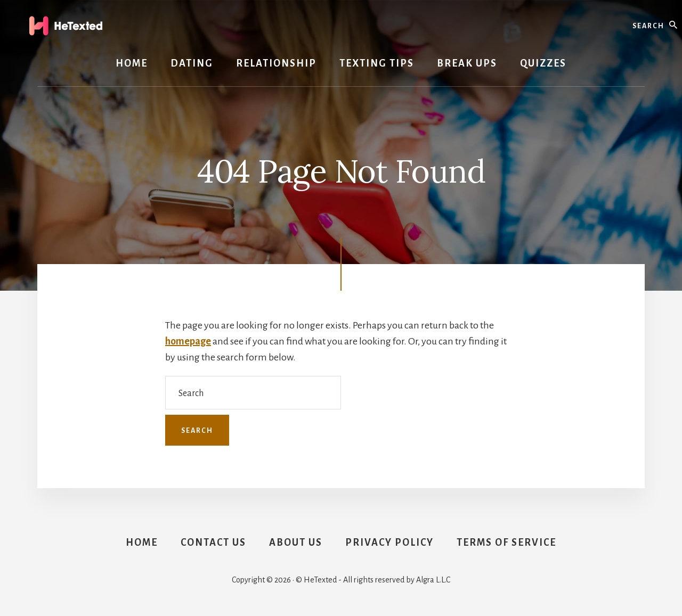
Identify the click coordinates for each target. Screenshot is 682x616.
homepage (188, 341)
